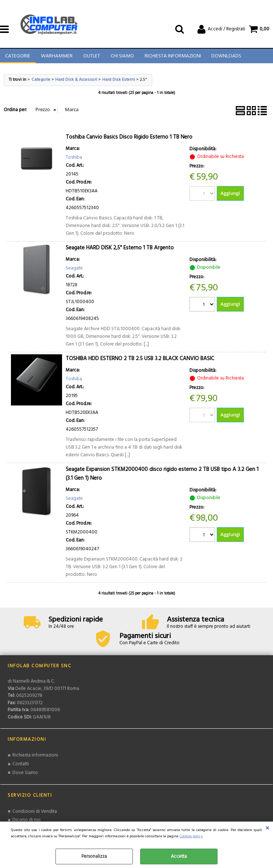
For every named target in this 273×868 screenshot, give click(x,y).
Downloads (225, 58)
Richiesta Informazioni (171, 58)
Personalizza (94, 856)
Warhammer (56, 58)
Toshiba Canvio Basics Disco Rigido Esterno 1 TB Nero (129, 141)
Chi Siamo (121, 58)
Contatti (21, 767)
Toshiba (74, 161)
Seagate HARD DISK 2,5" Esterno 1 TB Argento (120, 252)
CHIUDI (267, 829)
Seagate (74, 272)
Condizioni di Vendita (35, 815)
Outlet (91, 58)
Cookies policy (191, 836)
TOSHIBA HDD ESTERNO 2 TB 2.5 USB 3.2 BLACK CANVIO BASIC (140, 363)
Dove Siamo (25, 776)
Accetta (179, 856)
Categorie (18, 58)
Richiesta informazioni (35, 759)
